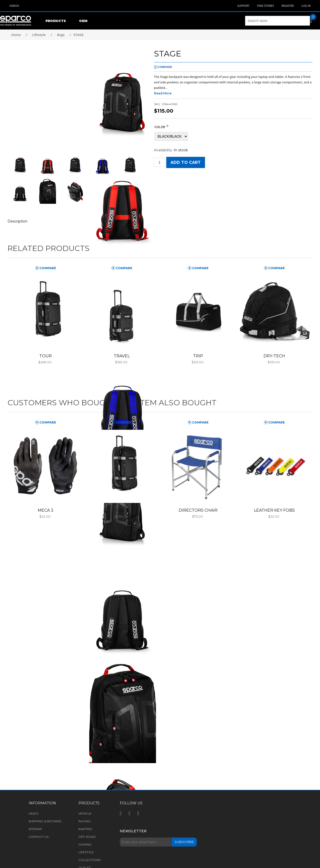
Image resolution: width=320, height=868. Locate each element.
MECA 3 (45, 510)
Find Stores (265, 6)
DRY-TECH (274, 356)
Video (33, 813)
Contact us (38, 837)
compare (165, 67)
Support (243, 6)
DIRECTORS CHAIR (198, 510)
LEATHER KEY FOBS (274, 510)
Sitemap (35, 829)
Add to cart (186, 162)
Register (288, 6)
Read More (163, 93)
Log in (306, 6)
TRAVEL (122, 356)
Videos (14, 6)
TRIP (198, 356)
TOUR (45, 356)
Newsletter (133, 831)
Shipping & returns (45, 821)
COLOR (160, 127)
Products (56, 21)
